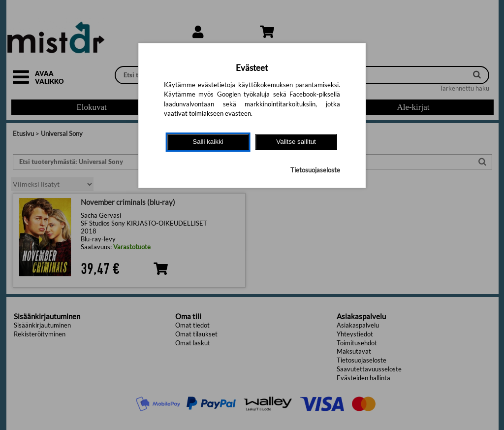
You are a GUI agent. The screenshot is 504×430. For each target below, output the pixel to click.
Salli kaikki (208, 142)
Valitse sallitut (296, 142)
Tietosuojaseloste (315, 170)
